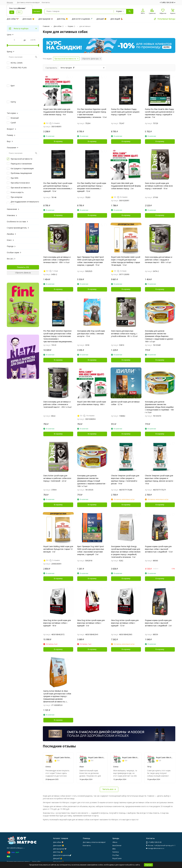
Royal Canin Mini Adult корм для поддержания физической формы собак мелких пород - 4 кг (58, 112)
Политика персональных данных (18, 861)
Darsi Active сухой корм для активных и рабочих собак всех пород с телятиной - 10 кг (159, 186)
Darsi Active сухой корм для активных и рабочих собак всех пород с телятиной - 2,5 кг (57, 478)
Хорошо (148, 865)
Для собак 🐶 (13, 19)
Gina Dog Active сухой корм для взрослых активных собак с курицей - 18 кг (57, 623)
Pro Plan (116, 855)
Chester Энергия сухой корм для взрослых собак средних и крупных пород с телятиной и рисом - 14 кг (125, 480)
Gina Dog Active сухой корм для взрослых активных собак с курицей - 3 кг (91, 623)
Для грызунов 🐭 (46, 19)
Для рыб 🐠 (101, 19)
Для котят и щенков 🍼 (82, 19)
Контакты (46, 2)
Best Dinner (117, 845)
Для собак (58, 26)
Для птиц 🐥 (62, 19)
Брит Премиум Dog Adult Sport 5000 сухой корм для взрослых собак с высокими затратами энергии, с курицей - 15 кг (91, 261)
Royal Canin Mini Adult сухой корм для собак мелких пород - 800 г (92, 403)
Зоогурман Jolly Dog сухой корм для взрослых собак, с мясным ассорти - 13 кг (91, 334)
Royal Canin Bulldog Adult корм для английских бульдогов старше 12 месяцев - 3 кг (58, 549)
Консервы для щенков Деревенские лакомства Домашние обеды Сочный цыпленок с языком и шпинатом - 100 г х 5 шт (92, 481)
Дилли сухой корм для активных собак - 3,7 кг (125, 403)
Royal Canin (117, 858)
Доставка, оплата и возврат (28, 2)
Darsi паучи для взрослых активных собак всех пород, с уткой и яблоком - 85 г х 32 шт (124, 334)
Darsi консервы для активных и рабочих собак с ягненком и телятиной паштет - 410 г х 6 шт (58, 404)
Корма (70, 26)
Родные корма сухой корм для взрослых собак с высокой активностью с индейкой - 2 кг (158, 623)
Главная (46, 26)
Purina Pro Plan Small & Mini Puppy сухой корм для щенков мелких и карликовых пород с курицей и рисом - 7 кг (160, 113)
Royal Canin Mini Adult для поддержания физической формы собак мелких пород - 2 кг (126, 186)
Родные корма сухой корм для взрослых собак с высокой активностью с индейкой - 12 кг (159, 549)
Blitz (114, 849)
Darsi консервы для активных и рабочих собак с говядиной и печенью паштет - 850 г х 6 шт (57, 260)
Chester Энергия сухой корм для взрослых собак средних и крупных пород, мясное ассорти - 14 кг (160, 480)
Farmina (116, 852)
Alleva (115, 842)
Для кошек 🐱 (28, 19)
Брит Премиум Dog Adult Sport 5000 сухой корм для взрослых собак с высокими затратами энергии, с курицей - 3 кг (91, 550)
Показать (21, 267)
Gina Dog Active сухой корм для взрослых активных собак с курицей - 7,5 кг (125, 623)
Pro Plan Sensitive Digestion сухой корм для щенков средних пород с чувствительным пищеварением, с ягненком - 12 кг (92, 113)
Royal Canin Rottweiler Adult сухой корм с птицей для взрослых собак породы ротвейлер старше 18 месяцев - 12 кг (126, 261)
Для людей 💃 (117, 19)
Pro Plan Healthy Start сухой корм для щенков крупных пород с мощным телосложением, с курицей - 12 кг (92, 187)
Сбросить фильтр (23, 273)
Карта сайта (36, 861)
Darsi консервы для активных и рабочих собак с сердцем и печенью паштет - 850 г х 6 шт (159, 260)
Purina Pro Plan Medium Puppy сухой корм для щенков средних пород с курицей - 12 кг (125, 112)
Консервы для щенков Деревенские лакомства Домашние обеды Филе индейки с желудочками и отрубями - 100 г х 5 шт (159, 407)
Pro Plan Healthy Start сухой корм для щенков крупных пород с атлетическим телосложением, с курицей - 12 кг (58, 187)
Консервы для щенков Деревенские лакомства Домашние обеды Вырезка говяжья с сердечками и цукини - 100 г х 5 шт (160, 336)
